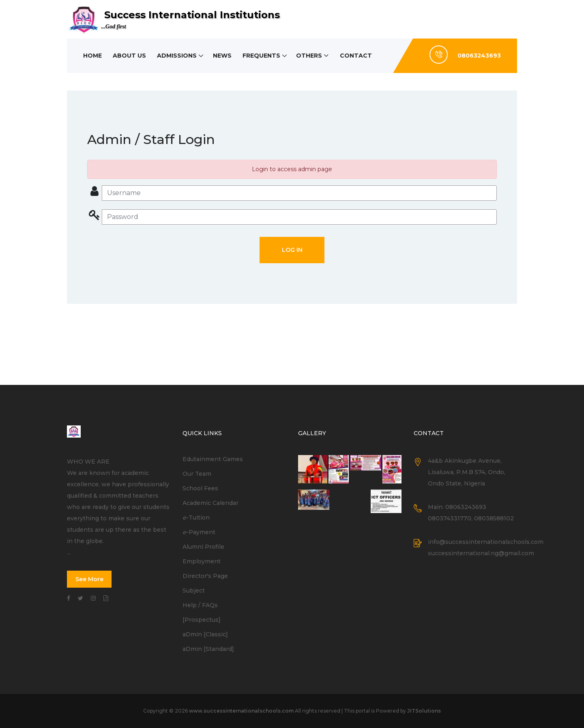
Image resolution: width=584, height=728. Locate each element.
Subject (194, 591)
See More (89, 579)
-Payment (199, 532)
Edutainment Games (213, 459)
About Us (130, 56)
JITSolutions (424, 711)
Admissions (178, 56)
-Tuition (196, 518)
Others (311, 56)
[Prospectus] (202, 620)
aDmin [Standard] (208, 649)
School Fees (200, 488)
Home (92, 56)
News (223, 56)
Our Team (197, 474)
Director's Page (205, 576)
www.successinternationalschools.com (241, 711)
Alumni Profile (203, 547)
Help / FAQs (200, 605)
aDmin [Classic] (205, 634)
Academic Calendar (210, 503)
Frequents (263, 56)
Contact (357, 56)
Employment (202, 561)
